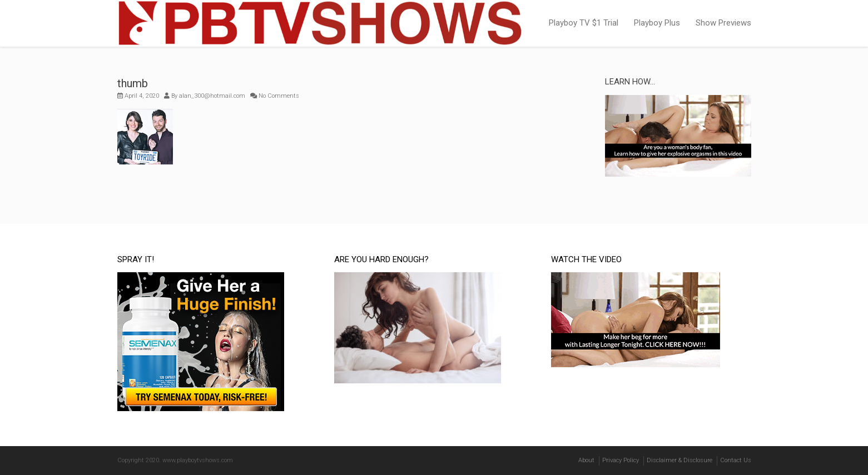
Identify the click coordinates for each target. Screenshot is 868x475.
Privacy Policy (621, 460)
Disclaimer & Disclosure (679, 460)
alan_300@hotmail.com (212, 96)
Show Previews (723, 23)
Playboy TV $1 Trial (584, 23)
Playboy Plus (657, 23)
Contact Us (736, 460)
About (586, 460)
